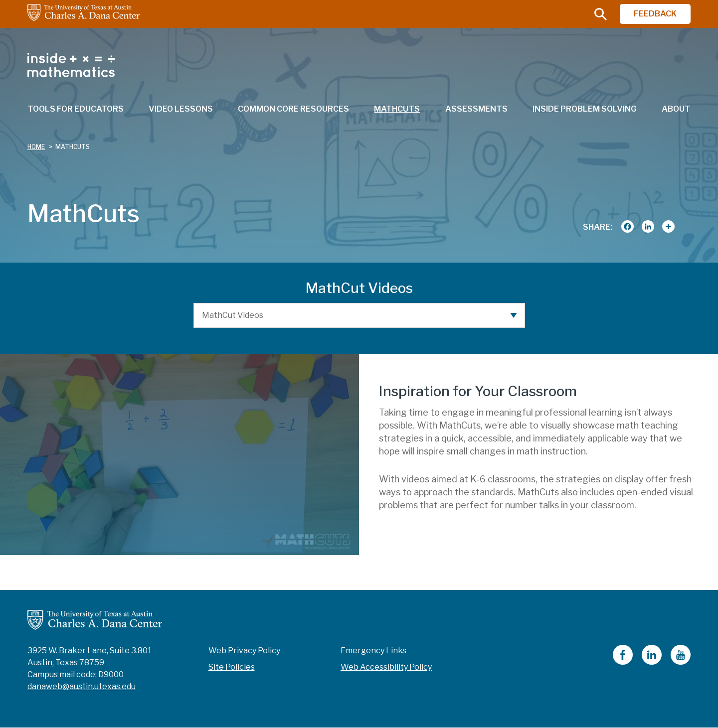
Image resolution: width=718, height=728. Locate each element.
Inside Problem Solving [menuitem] (585, 109)
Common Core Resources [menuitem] (293, 109)
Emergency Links (373, 651)
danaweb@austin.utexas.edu (82, 686)
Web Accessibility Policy (386, 667)
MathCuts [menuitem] (397, 109)
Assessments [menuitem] (476, 109)
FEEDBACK (655, 14)
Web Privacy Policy (244, 651)
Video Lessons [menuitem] (181, 109)
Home (36, 147)
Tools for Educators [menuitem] (76, 109)
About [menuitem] (676, 109)
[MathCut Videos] (359, 315)
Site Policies (232, 667)
